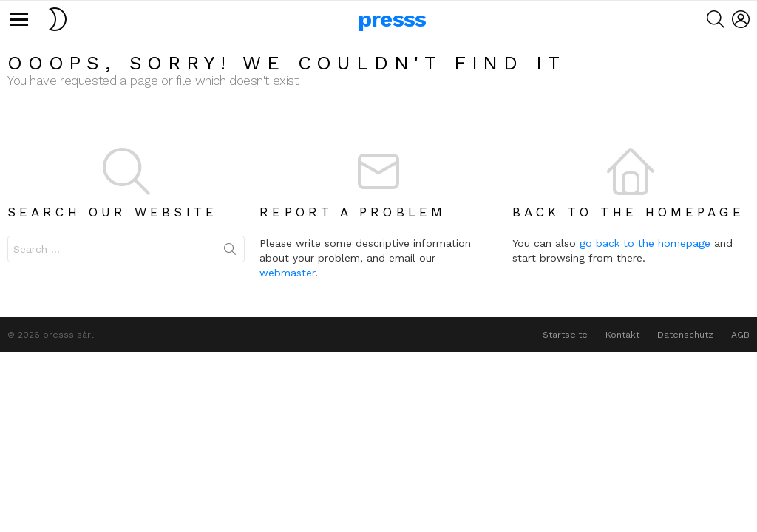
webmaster (287, 273)
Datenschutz (685, 335)
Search (230, 252)
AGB (740, 335)
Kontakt (622, 335)
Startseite (565, 335)
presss (392, 19)
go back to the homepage (645, 243)
